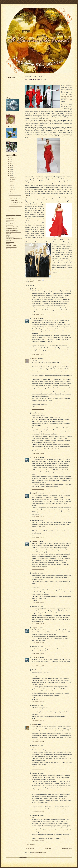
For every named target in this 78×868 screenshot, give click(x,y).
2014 (10, 165)
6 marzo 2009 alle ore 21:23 (38, 489)
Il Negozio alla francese (12, 230)
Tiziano (27, 196)
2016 (10, 161)
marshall (35, 358)
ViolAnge (9, 249)
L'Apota (8, 235)
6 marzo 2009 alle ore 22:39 (38, 569)
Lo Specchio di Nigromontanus (14, 239)
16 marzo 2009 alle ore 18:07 (38, 841)
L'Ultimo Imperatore (46, 120)
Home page (48, 848)
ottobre (12, 181)
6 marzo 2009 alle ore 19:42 (38, 453)
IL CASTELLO (10, 223)
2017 (10, 159)
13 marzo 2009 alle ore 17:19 (38, 721)
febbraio (12, 208)
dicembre (12, 177)
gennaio (12, 210)
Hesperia (35, 318)
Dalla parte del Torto (11, 218)
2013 (10, 167)
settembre (12, 183)
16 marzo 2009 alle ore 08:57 (38, 769)
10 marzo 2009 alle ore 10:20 (38, 666)
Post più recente (29, 848)
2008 (10, 212)
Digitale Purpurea (11, 222)
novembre (12, 179)
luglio (11, 185)
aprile (11, 191)
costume (32, 281)
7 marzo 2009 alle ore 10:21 (38, 603)
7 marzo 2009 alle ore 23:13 (38, 643)
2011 (10, 171)
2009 (10, 175)
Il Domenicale (10, 225)
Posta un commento (31, 844)
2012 (10, 169)
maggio (12, 189)
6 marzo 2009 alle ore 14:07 (38, 354)
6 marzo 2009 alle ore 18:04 (38, 409)
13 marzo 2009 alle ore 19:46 (38, 742)
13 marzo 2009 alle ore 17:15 (38, 702)
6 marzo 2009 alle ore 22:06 (38, 537)
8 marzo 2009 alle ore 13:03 (38, 653)
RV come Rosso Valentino (16, 206)
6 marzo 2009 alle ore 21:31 (38, 516)
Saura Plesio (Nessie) (12, 247)
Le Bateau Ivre (10, 237)
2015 (10, 163)
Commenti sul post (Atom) (39, 852)
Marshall (9, 240)
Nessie (34, 725)
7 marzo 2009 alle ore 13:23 (38, 624)
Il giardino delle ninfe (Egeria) (14, 227)
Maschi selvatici (10, 242)
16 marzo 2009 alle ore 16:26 (38, 811)
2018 (10, 157)
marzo (11, 193)
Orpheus (8, 244)
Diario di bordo (10, 220)
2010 (10, 173)
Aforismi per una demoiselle (66, 97)
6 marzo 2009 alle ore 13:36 (38, 314)
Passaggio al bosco (11, 245)
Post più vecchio (67, 848)
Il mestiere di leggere (12, 228)
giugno (12, 187)
